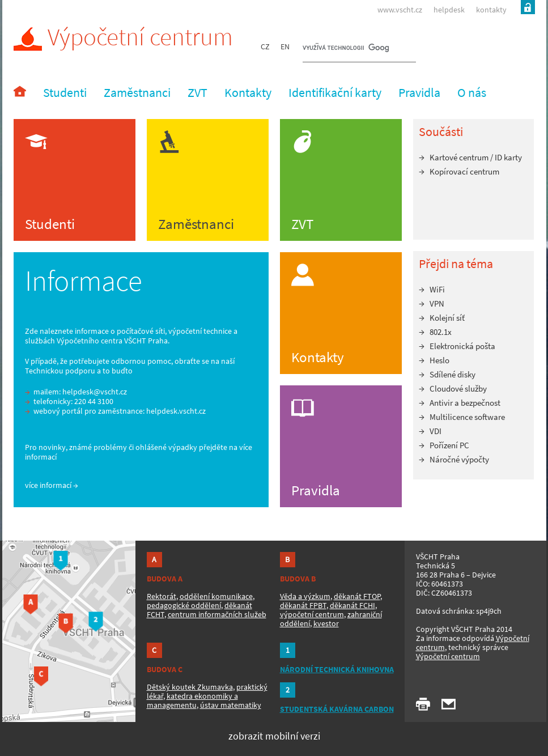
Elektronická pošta (462, 346)
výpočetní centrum (312, 614)
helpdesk (449, 10)
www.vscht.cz (400, 10)
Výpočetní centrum (123, 37)
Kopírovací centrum (464, 171)
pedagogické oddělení (184, 605)
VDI (436, 431)
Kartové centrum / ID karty (476, 157)
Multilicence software (467, 417)
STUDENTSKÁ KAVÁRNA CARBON (337, 709)
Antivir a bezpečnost (465, 403)
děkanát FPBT (303, 605)
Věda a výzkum (305, 596)
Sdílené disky (453, 374)
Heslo (439, 360)
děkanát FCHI (352, 605)
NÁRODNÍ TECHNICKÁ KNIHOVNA (337, 669)
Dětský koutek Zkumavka (190, 687)
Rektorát (162, 596)
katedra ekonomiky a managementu (192, 700)
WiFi (437, 289)
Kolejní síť (447, 318)
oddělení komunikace (216, 596)
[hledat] (346, 49)
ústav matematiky (231, 705)
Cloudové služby (458, 388)
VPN (437, 303)
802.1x (441, 332)
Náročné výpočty (459, 459)
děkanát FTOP (357, 596)
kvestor (326, 623)
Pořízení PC (449, 445)
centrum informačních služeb (217, 614)
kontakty (491, 10)
